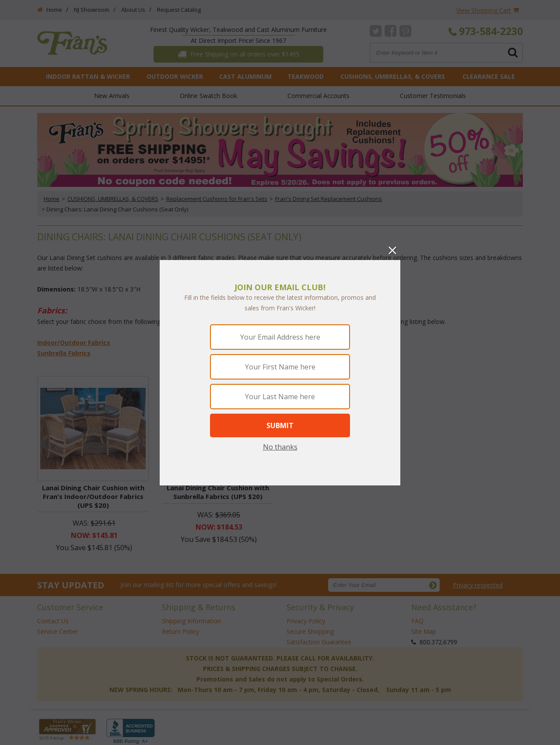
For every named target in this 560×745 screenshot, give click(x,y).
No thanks (280, 447)
